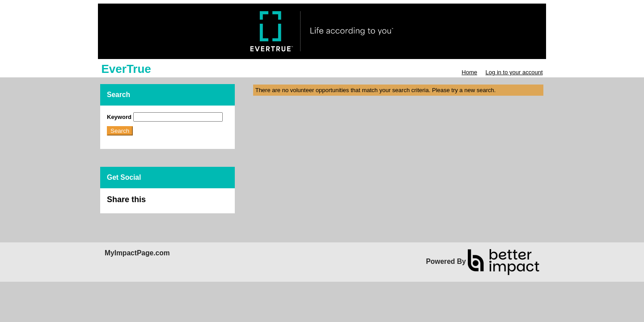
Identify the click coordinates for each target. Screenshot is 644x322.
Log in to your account (514, 72)
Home (469, 72)
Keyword (119, 117)
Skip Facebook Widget (175, 203)
